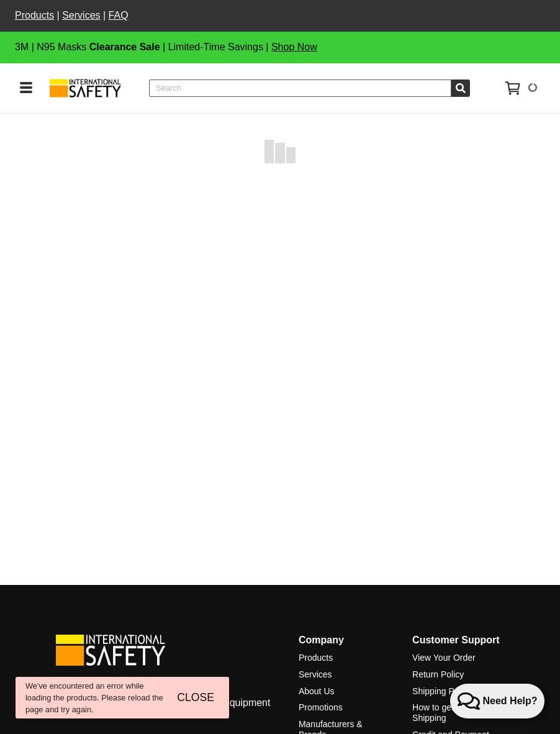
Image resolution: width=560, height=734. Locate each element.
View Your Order (444, 658)
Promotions (321, 707)
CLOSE (196, 697)
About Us (317, 691)
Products (34, 15)
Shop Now (294, 47)
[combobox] (300, 88)
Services (81, 15)
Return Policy (438, 674)
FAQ (119, 15)
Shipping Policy (442, 691)
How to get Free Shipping (443, 713)
